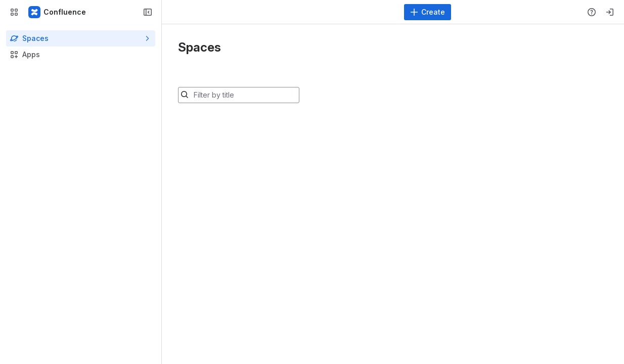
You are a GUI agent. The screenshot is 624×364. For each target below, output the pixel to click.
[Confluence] (58, 12)
